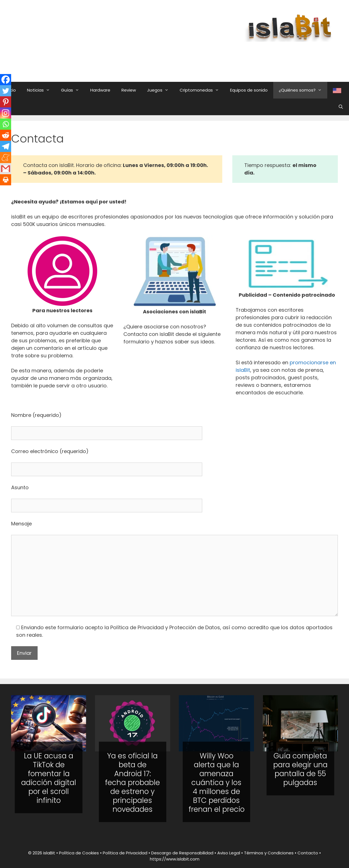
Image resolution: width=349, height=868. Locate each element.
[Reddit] (6, 135)
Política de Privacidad (125, 853)
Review (129, 90)
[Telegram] (6, 146)
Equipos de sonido (249, 90)
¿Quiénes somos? (303, 90)
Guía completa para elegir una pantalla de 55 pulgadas (300, 769)
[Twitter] (6, 91)
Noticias (41, 90)
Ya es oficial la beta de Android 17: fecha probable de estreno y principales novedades (132, 783)
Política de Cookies (79, 853)
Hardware (100, 90)
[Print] (6, 180)
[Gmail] (6, 169)
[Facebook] (6, 80)
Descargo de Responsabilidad (182, 853)
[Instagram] (6, 113)
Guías (73, 90)
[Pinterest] (6, 102)
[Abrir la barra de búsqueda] (341, 107)
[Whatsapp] (6, 124)
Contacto (308, 853)
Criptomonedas (202, 90)
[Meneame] (6, 158)
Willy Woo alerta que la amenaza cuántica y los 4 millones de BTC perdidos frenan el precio (217, 783)
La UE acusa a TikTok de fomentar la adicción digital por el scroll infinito (49, 778)
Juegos (161, 90)
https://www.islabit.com (175, 859)
